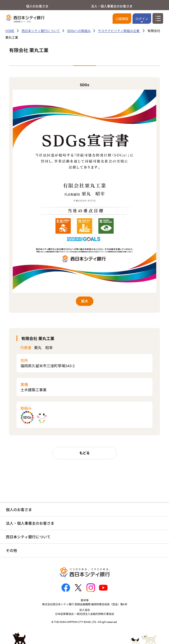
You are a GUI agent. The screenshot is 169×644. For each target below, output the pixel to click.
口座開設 (122, 19)
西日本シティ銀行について (41, 31)
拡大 (85, 301)
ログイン (142, 19)
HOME (10, 31)
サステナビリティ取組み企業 (119, 31)
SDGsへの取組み (79, 31)
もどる (84, 453)
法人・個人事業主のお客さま (112, 6)
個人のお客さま (37, 6)
